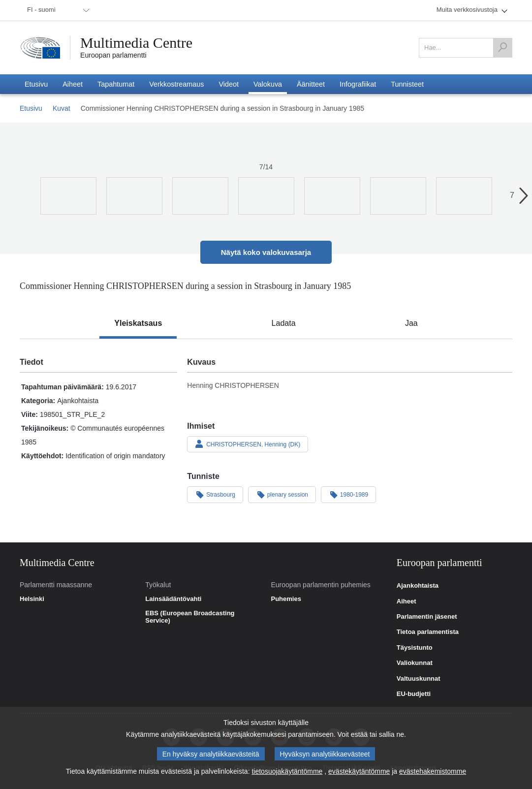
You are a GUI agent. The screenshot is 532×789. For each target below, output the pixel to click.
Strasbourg (215, 494)
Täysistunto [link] (415, 648)
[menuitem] (57, 10)
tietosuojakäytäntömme (287, 771)
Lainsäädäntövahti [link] (173, 599)
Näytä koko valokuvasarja (266, 252)
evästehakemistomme (433, 771)
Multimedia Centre (136, 43)
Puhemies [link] (286, 599)
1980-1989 (348, 494)
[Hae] (502, 48)
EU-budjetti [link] (414, 694)
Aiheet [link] (407, 601)
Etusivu (31, 108)
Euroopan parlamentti (113, 55)
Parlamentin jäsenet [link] (427, 617)
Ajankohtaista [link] (418, 586)
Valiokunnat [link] (415, 663)
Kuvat (62, 108)
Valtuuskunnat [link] (419, 679)
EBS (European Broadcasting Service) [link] (190, 617)
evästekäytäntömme (359, 771)
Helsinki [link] (32, 599)
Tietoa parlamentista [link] (428, 632)
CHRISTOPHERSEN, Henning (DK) (248, 444)
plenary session (282, 494)
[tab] (138, 323)
